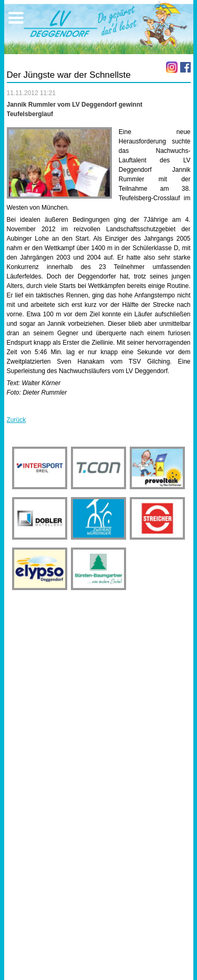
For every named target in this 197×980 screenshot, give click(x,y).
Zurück (17, 420)
